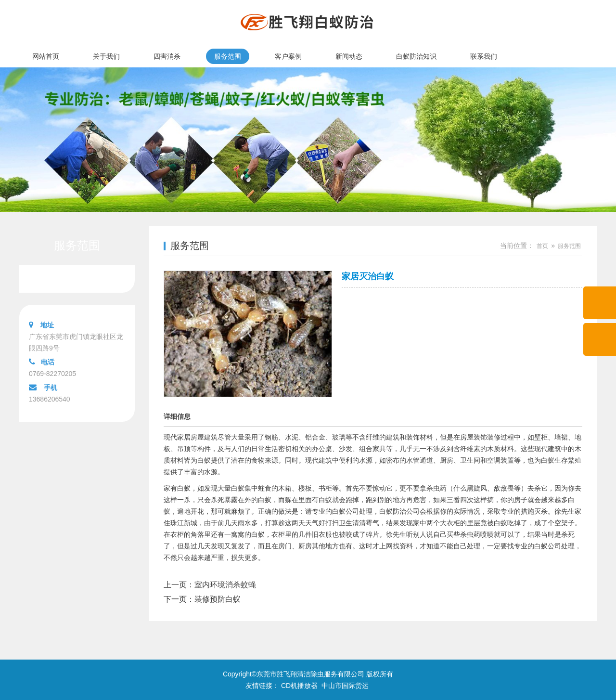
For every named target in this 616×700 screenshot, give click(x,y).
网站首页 (46, 56)
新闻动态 (349, 56)
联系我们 (484, 56)
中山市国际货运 (345, 686)
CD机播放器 (299, 686)
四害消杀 (167, 56)
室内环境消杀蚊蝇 (225, 585)
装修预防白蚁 (218, 599)
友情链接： (262, 686)
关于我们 (106, 56)
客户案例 (288, 56)
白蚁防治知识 (416, 56)
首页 (542, 246)
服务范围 (228, 56)
